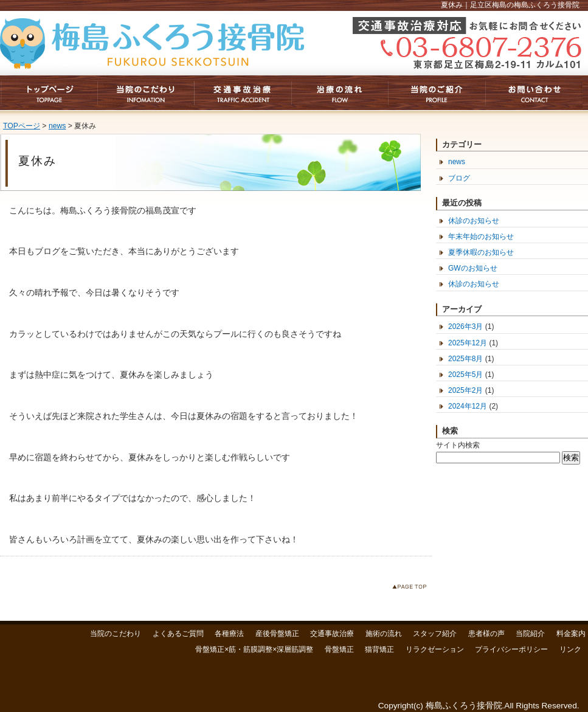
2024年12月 (468, 406)
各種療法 (229, 634)
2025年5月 (465, 375)
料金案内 (571, 634)
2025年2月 (465, 390)
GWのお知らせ (473, 268)
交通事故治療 (332, 634)
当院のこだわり (116, 634)
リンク (570, 649)
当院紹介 (530, 634)
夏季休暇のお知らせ (481, 252)
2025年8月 (465, 359)
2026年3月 (465, 327)
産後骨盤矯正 (277, 634)
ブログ (459, 178)
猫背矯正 (379, 649)
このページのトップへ (412, 589)
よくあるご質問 (178, 634)
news (57, 126)
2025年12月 (468, 343)
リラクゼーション (435, 649)
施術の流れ (384, 634)
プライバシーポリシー (511, 649)
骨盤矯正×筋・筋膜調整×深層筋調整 (254, 649)
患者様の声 (486, 634)
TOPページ (22, 126)
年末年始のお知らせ (481, 237)
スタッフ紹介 (435, 634)
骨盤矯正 (339, 649)
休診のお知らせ (474, 221)
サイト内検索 (458, 445)
